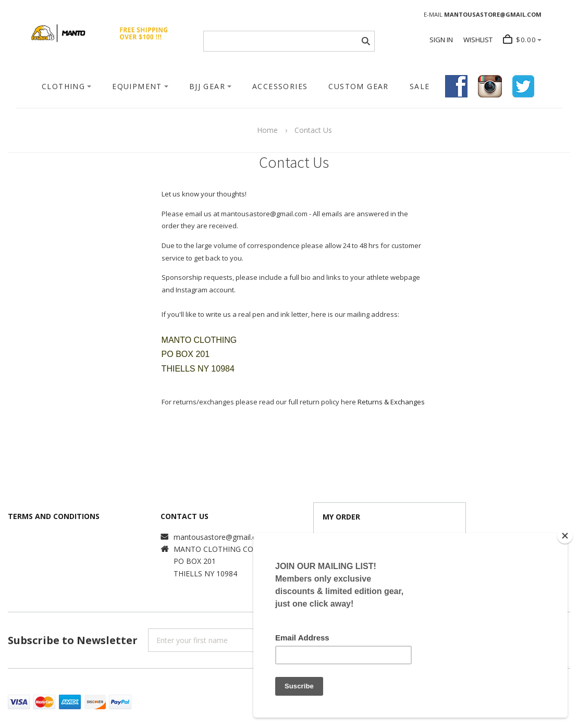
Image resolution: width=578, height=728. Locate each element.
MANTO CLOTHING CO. (214, 549)
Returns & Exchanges (391, 402)
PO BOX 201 (195, 561)
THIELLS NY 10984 (205, 573)
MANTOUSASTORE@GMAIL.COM (493, 14)
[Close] (565, 536)
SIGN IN (441, 40)
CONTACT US (185, 516)
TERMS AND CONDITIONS (54, 516)
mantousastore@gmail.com (220, 537)
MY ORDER (341, 517)
